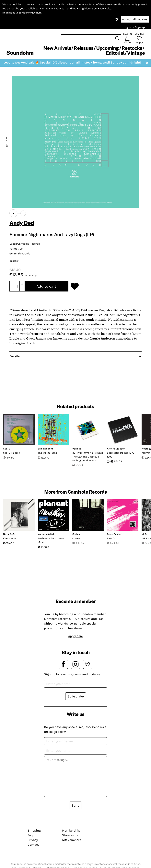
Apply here (75, 636)
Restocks (132, 48)
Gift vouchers (71, 840)
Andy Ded (22, 223)
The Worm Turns (47, 453)
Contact (33, 845)
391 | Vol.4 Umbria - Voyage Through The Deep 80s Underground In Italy (88, 457)
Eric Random (45, 449)
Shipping (34, 830)
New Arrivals (57, 48)
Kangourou (10, 538)
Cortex (76, 534)
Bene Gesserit (115, 534)
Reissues (83, 48)
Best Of (111, 538)
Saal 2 (7, 449)
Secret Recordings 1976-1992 (121, 455)
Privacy (33, 840)
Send (75, 805)
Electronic (24, 254)
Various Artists (47, 534)
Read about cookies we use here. (22, 13)
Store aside (70, 835)
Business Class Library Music (51, 540)
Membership (71, 830)
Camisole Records (29, 244)
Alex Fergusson (116, 449)
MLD (144, 534)
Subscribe (76, 696)
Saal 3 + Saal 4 (12, 453)
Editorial (115, 53)
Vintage (136, 53)
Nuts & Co (9, 534)
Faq (30, 835)
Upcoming (108, 48)
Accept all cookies (135, 19)
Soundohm (20, 53)
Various (77, 449)
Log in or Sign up (134, 27)
